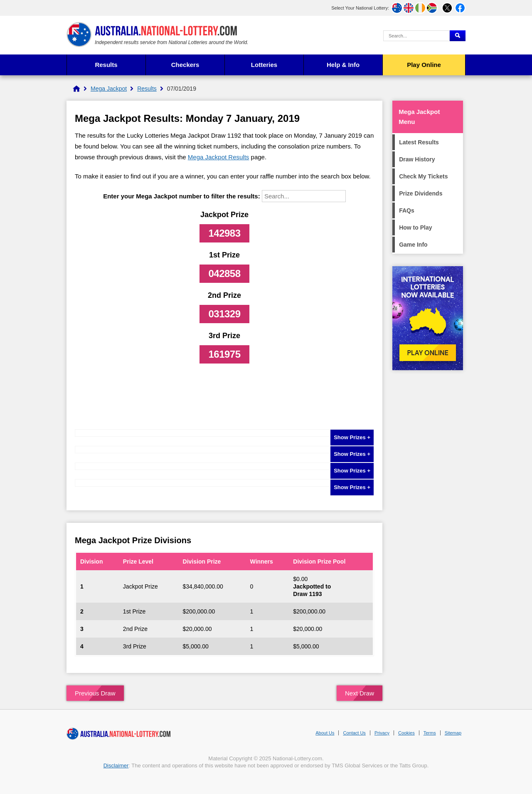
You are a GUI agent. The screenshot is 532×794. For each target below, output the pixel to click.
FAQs (407, 210)
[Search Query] (416, 36)
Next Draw (360, 693)
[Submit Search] (458, 36)
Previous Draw (95, 693)
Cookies (406, 733)
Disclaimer (116, 766)
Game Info (413, 245)
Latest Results (419, 142)
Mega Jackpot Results (219, 157)
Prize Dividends (421, 193)
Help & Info (343, 65)
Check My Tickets (423, 176)
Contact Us (354, 733)
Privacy (382, 733)
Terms (430, 733)
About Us (325, 733)
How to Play (415, 228)
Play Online (424, 65)
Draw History (417, 159)
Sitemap (453, 733)
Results (106, 65)
